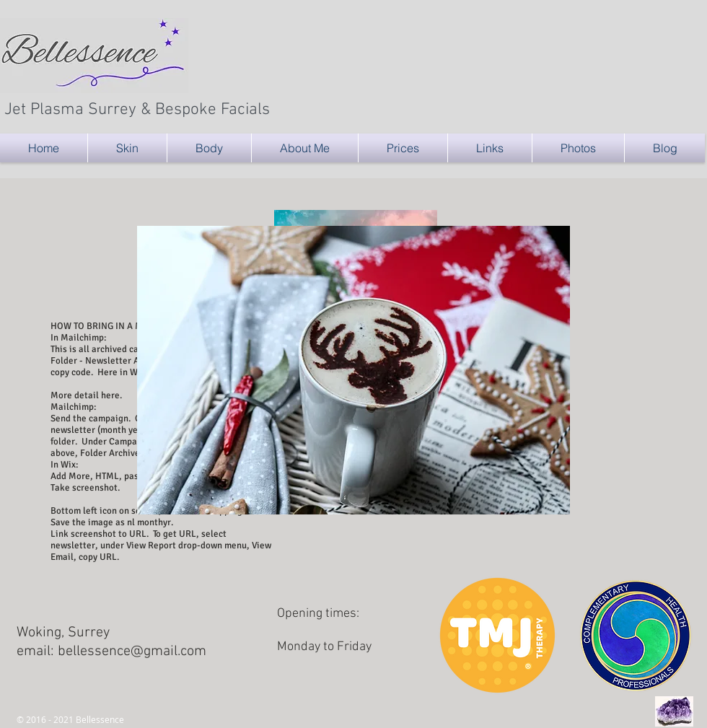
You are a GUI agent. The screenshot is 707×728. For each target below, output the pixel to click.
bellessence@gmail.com (132, 652)
